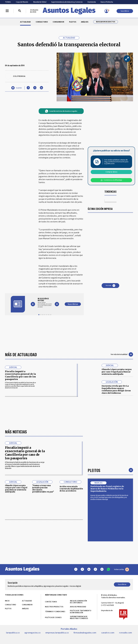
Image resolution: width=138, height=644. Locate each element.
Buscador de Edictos (106, 22)
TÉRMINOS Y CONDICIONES (55, 612)
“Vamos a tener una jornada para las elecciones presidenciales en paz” (43, 489)
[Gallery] (45, 303)
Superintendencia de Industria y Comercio (67, 2)
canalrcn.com (108, 633)
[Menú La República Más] (7, 11)
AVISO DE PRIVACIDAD (78, 607)
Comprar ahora (111, 172)
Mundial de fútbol (40, 2)
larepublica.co (13, 633)
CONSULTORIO (42, 22)
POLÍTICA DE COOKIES (53, 617)
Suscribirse (125, 11)
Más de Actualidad (21, 354)
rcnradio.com (126, 633)
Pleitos (94, 470)
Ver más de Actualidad (122, 354)
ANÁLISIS (85, 22)
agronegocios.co (32, 633)
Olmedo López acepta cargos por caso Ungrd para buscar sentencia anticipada (117, 372)
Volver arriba (121, 569)
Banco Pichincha (107, 2)
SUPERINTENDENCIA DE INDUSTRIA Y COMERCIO (79, 618)
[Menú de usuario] (106, 11)
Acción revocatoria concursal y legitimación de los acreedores (71, 489)
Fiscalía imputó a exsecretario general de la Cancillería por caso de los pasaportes (20, 375)
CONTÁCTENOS (51, 602)
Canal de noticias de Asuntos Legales (61, 111)
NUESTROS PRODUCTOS (54, 607)
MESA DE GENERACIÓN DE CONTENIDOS (78, 602)
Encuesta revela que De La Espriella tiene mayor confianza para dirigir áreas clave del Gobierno (116, 389)
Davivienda (92, 2)
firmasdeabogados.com (85, 633)
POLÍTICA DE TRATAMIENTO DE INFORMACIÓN (81, 612)
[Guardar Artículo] (17, 88)
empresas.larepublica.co (57, 633)
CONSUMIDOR (58, 22)
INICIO (7, 601)
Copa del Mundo (22, 2)
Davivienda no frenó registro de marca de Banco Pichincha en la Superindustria (107, 489)
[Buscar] (20, 11)
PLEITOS (73, 22)
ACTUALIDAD (25, 22)
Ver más (110, 286)
